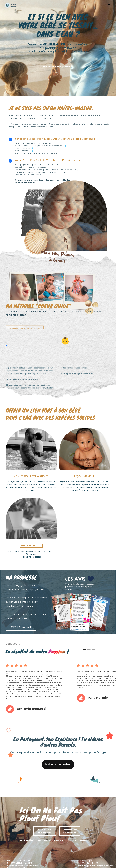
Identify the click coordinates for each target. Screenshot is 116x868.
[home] (11, 5)
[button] (108, 5)
